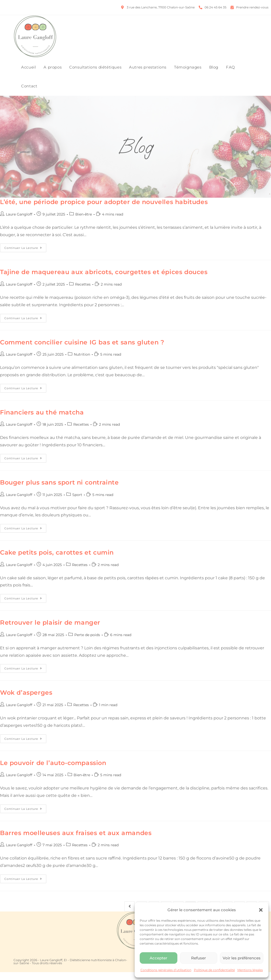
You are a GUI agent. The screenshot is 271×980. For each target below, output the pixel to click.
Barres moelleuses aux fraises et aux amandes (76, 841)
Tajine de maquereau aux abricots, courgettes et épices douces (104, 280)
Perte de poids (87, 643)
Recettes (83, 292)
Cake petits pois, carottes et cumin (57, 561)
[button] (261, 910)
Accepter (158, 958)
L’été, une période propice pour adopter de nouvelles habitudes (104, 210)
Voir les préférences (242, 958)
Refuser (198, 958)
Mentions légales (250, 970)
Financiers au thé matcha (42, 420)
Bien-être (84, 222)
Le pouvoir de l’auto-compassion (53, 771)
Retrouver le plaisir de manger (50, 631)
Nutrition (82, 363)
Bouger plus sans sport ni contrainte (59, 490)
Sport (77, 503)
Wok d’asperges (26, 701)
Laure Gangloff (19, 222)
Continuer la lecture (25, 255)
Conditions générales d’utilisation (166, 970)
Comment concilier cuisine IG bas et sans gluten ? (82, 350)
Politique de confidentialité (214, 970)
